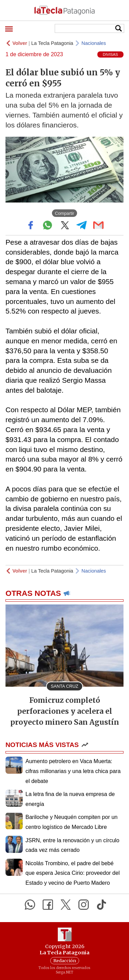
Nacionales (94, 43)
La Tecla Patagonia (52, 43)
